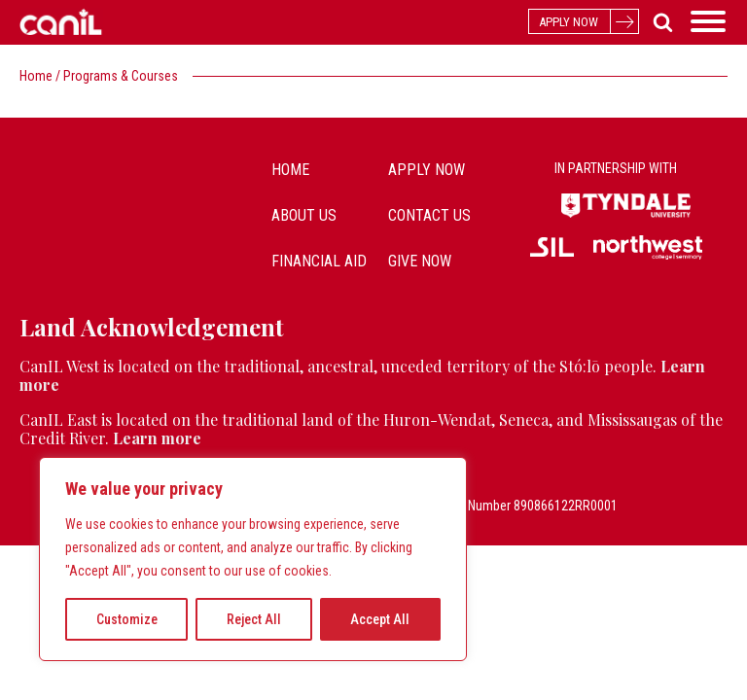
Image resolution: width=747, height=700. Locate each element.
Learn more (157, 438)
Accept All (380, 619)
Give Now (420, 261)
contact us (429, 215)
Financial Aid (319, 261)
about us (304, 215)
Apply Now (427, 170)
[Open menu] (708, 21)
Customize (127, 619)
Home (36, 76)
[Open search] (659, 22)
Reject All (254, 619)
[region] (253, 559)
